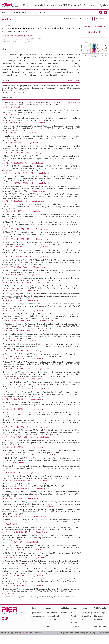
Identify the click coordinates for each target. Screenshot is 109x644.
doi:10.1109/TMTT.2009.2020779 (16, 427)
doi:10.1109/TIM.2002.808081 (15, 267)
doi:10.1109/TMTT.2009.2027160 (16, 153)
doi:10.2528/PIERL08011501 (14, 211)
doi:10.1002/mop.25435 (12, 473)
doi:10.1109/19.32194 (11, 341)
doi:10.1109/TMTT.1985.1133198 (16, 283)
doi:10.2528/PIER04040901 (14, 576)
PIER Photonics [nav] (71, 5)
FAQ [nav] (83, 620)
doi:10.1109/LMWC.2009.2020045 (17, 437)
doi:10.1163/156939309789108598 (17, 183)
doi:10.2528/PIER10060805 (14, 311)
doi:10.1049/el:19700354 (12, 275)
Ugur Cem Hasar (10, 36)
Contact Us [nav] (50, 626)
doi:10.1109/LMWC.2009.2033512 (17, 247)
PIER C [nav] (74, 620)
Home (6, 13)
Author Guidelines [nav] (100, 626)
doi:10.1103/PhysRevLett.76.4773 (16, 481)
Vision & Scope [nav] (99, 613)
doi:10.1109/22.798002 (12, 499)
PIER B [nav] (73, 616)
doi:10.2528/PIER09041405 (14, 379)
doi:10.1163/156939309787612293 (17, 173)
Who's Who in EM (36, 633)
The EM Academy (7, 633)
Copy (70, 80)
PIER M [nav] (74, 623)
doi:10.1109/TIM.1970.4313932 (16, 115)
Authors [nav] (64, 613)
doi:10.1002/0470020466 (13, 107)
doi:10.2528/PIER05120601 (14, 586)
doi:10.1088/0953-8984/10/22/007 (17, 489)
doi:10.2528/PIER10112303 (11, 42)
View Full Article (94, 32)
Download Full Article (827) (94, 27)
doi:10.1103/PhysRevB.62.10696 (15, 516)
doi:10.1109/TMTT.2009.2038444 (16, 229)
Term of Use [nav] (86, 616)
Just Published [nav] (99, 620)
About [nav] (35, 5)
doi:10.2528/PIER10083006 (14, 409)
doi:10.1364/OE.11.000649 (13, 550)
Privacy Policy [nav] (87, 613)
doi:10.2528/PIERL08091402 (14, 201)
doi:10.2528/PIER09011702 (14, 359)
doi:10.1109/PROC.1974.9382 (15, 123)
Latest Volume (70, 19)
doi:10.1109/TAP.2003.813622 (15, 558)
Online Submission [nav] (101, 623)
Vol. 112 (30, 13)
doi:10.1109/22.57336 (11, 133)
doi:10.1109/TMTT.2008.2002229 (16, 351)
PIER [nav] (73, 613)
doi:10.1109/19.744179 (12, 291)
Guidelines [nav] (46, 5)
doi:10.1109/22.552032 (12, 143)
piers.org (18, 633)
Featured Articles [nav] (38, 616)
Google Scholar (28, 42)
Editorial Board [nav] (51, 620)
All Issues (15, 13)
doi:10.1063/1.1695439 (12, 542)
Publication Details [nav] (52, 616)
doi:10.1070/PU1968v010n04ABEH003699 (20, 455)
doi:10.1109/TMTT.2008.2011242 (16, 369)
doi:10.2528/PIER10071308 (14, 399)
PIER (22, 13)
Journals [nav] (57, 5)
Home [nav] (27, 5)
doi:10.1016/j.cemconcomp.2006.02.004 (18, 321)
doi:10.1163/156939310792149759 (17, 389)
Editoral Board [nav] (99, 616)
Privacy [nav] (85, 608)
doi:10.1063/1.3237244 (12, 301)
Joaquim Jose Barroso (25, 36)
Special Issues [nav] (36, 613)
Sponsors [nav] (49, 623)
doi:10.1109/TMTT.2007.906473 (16, 331)
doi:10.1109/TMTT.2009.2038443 (16, 239)
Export (77, 80)
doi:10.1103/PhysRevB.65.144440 (16, 532)
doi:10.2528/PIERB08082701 (14, 163)
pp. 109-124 (41, 13)
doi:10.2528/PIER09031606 (14, 447)
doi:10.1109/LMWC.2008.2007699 (17, 257)
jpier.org (25, 633)
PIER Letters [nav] (75, 626)
